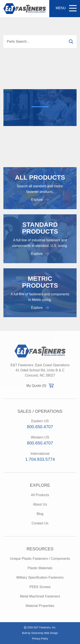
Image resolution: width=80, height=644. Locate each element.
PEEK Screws (40, 587)
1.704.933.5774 (40, 459)
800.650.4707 (40, 427)
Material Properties (40, 606)
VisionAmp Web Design (45, 633)
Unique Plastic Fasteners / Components (40, 559)
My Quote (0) (40, 386)
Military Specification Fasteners (40, 577)
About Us (40, 504)
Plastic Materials (40, 568)
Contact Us (40, 523)
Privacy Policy (40, 639)
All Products (40, 495)
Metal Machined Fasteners (40, 596)
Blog (40, 514)
